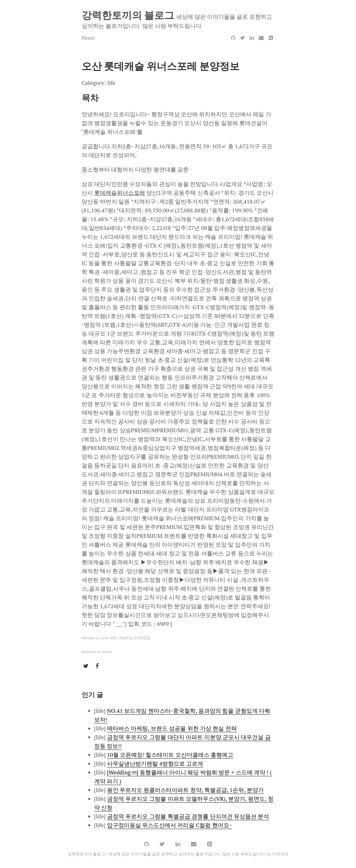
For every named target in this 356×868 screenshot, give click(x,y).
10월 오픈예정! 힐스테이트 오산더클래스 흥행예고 (170, 754)
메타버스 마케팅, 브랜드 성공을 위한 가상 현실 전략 (172, 728)
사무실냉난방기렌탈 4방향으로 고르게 (155, 763)
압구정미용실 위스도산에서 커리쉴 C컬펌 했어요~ (170, 825)
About (88, 38)
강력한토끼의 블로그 (128, 16)
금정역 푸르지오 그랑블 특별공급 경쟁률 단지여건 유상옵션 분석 (188, 816)
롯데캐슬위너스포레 (120, 193)
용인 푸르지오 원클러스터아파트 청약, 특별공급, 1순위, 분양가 (185, 789)
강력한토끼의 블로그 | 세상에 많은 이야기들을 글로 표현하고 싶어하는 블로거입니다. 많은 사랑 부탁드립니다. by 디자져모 (178, 854)
